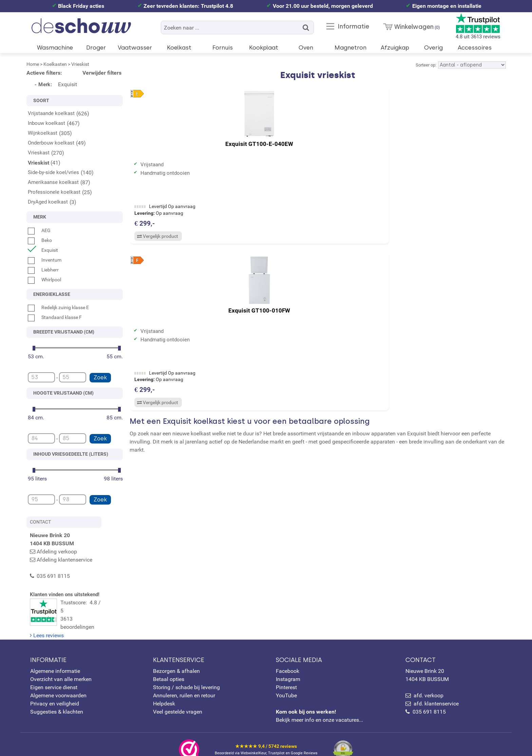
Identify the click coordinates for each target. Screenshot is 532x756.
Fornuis (223, 48)
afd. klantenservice (436, 690)
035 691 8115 (429, 698)
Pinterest (286, 673)
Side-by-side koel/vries (53, 172)
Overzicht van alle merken (61, 665)
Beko (40, 240)
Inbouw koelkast (46, 123)
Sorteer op (425, 65)
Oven (306, 48)
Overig (433, 48)
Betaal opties (169, 665)
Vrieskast (39, 153)
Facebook (288, 657)
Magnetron (350, 48)
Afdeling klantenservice (64, 560)
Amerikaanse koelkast (53, 182)
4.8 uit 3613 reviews (478, 26)
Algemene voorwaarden (58, 682)
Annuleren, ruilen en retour (184, 682)
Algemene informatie (55, 657)
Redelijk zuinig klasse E (58, 307)
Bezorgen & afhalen (176, 657)
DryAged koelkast (48, 202)
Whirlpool (44, 280)
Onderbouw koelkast (51, 143)
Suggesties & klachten (57, 698)
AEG (39, 230)
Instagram (288, 665)
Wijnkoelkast (43, 133)
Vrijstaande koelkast (51, 113)
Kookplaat (264, 48)
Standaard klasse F (55, 317)
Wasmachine (55, 48)
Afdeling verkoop (57, 552)
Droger (96, 48)
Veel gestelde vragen (178, 698)
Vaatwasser (135, 48)
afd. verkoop (429, 682)
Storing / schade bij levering (186, 673)
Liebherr (43, 270)
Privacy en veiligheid (55, 690)
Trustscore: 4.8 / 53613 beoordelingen (76, 608)
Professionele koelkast (54, 192)
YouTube (286, 682)
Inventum (45, 260)
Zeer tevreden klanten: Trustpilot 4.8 (188, 6)
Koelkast (179, 48)
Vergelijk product (157, 237)
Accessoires (475, 48)
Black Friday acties (81, 6)
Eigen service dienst (54, 673)
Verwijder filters (102, 73)
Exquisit (43, 250)
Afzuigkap (395, 48)
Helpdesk (164, 690)
